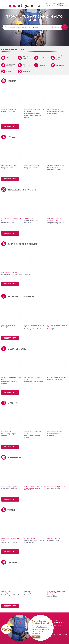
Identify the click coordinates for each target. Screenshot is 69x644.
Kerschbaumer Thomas (32, 166)
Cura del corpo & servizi (59, 58)
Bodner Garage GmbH (55, 432)
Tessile (8, 71)
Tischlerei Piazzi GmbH (9, 166)
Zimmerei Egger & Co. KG (56, 166)
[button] (55, 26)
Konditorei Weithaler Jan (56, 486)
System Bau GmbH (53, 110)
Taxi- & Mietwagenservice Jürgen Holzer (56, 592)
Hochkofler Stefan (8, 325)
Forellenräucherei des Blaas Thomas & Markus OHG (34, 487)
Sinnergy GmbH (30, 218)
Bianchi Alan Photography (57, 378)
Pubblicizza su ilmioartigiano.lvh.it (56, 621)
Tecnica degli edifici (27, 58)
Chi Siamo (51, 628)
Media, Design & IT (26, 65)
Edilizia (9, 58)
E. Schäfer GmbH (7, 432)
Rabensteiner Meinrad (9, 273)
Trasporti (26, 71)
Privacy (50, 632)
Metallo (42, 65)
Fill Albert (28, 591)
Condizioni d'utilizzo (56, 625)
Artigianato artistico (11, 65)
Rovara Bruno (6, 591)
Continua (36, 637)
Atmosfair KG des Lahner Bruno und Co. (56, 219)
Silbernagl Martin (54, 539)
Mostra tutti (10, 126)
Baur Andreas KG (30, 539)
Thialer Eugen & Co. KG (9, 486)
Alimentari (60, 65)
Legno (41, 58)
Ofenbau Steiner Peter (9, 110)
